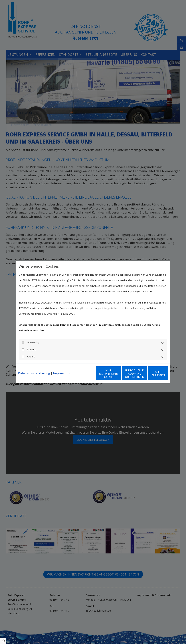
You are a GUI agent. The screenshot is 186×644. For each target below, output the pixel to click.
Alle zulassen (151, 376)
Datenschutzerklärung (34, 366)
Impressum (61, 366)
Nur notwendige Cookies (82, 376)
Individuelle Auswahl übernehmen (117, 376)
